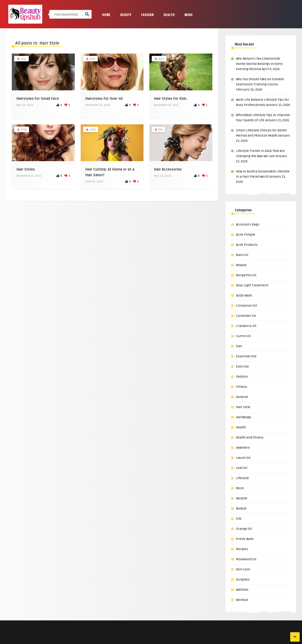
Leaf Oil (242, 468)
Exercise (242, 366)
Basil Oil (242, 255)
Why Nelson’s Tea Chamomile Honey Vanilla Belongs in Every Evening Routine (259, 64)
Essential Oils (246, 356)
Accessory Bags (248, 224)
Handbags (244, 417)
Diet (239, 346)
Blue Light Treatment (252, 285)
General (242, 397)
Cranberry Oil (246, 326)
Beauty (126, 15)
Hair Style (243, 407)
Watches (242, 590)
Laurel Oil (243, 458)
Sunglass (243, 579)
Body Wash (244, 295)
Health (169, 15)
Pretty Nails (245, 539)
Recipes (242, 549)
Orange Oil (244, 529)
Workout (242, 600)
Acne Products (247, 245)
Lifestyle (242, 478)
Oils (239, 519)
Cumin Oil (243, 336)
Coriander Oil (246, 316)
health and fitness (250, 437)
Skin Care (243, 569)
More (189, 15)
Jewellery (243, 448)
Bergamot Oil (246, 275)
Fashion (147, 15)
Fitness (241, 387)
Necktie (242, 498)
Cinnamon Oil (246, 306)
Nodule (241, 508)
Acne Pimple (245, 235)
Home (106, 15)
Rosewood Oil (246, 559)
